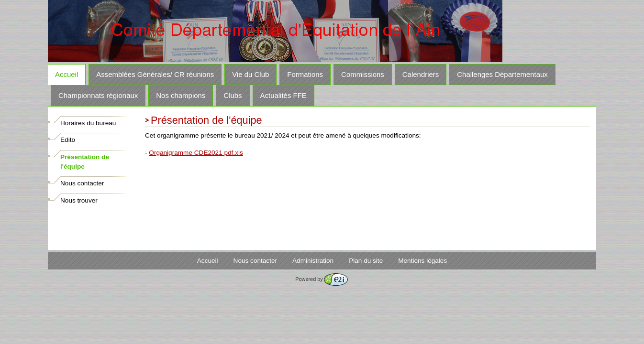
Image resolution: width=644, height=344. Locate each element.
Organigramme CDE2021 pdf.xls (196, 153)
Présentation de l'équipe (85, 162)
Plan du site (366, 261)
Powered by (321, 279)
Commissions (363, 74)
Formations (305, 74)
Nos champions (181, 95)
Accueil (67, 74)
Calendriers (421, 74)
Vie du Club (250, 74)
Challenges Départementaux (502, 74)
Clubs (233, 95)
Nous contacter (82, 183)
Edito (68, 140)
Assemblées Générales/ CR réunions (155, 74)
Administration (313, 261)
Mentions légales (422, 261)
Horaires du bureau (88, 123)
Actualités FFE (283, 95)
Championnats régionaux (98, 95)
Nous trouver (79, 200)
